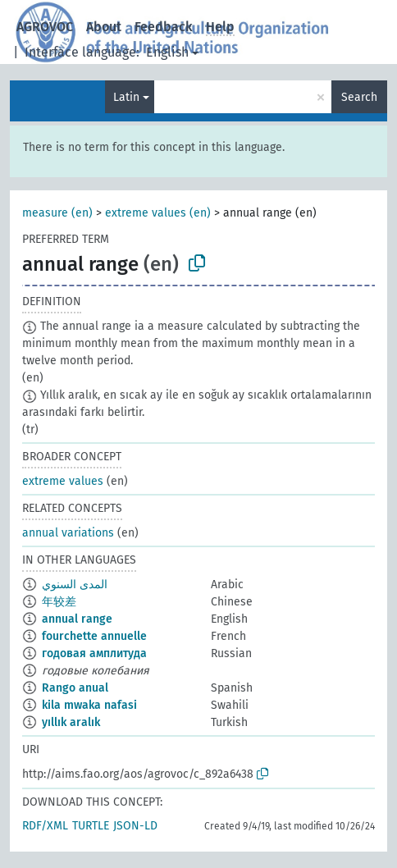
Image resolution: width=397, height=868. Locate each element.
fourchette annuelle (94, 636)
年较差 (59, 602)
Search (359, 97)
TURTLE (91, 826)
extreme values (63, 481)
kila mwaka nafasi (89, 705)
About (104, 27)
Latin (126, 97)
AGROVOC (45, 27)
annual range (77, 619)
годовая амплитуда (94, 653)
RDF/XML (45, 826)
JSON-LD (135, 826)
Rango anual (75, 688)
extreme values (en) (158, 213)
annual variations (68, 533)
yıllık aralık (71, 722)
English (167, 52)
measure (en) (57, 213)
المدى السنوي (75, 585)
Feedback (164, 27)
